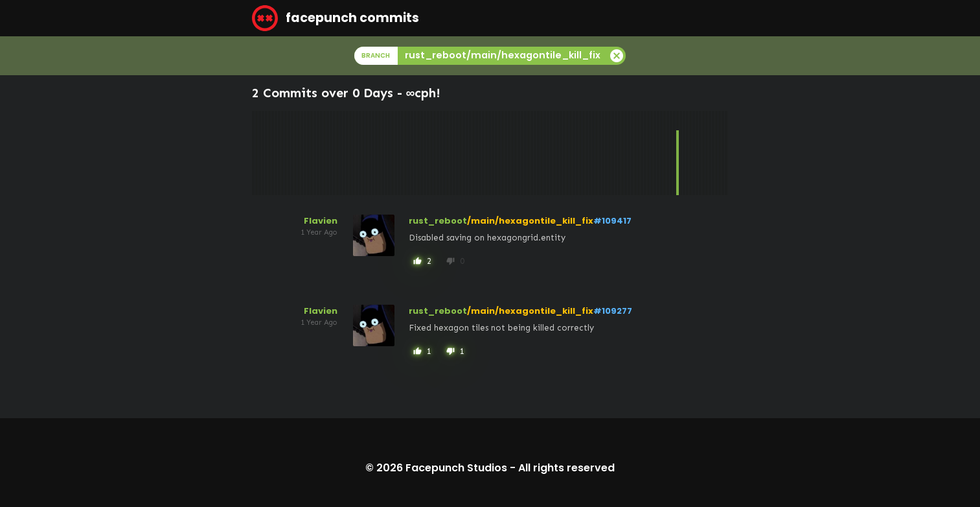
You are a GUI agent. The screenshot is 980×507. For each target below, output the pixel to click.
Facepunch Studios (456, 468)
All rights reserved (566, 468)
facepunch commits (336, 18)
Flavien (321, 221)
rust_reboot (438, 221)
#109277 (613, 311)
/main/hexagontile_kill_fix (530, 221)
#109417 (612, 221)
